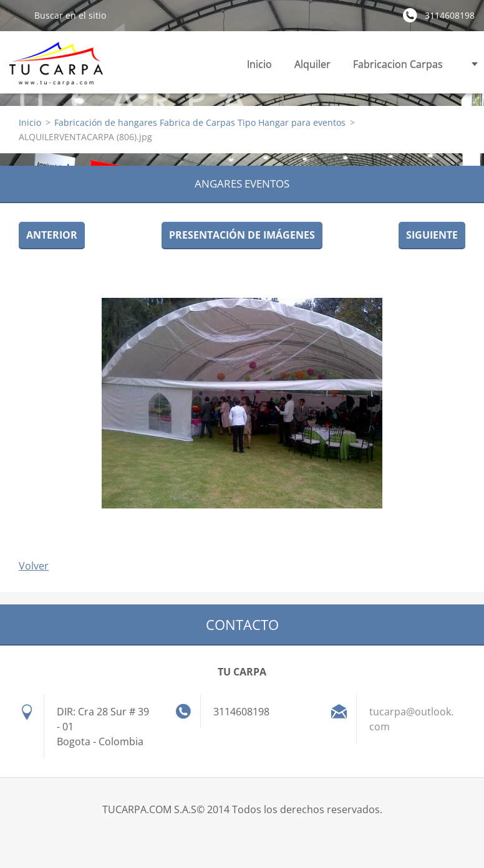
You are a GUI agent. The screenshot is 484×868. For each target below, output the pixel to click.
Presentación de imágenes (242, 235)
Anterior (52, 235)
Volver (34, 566)
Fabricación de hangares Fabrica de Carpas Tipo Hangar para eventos (200, 122)
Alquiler (312, 68)
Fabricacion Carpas (398, 68)
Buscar (17, 15)
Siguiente (432, 235)
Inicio (259, 64)
